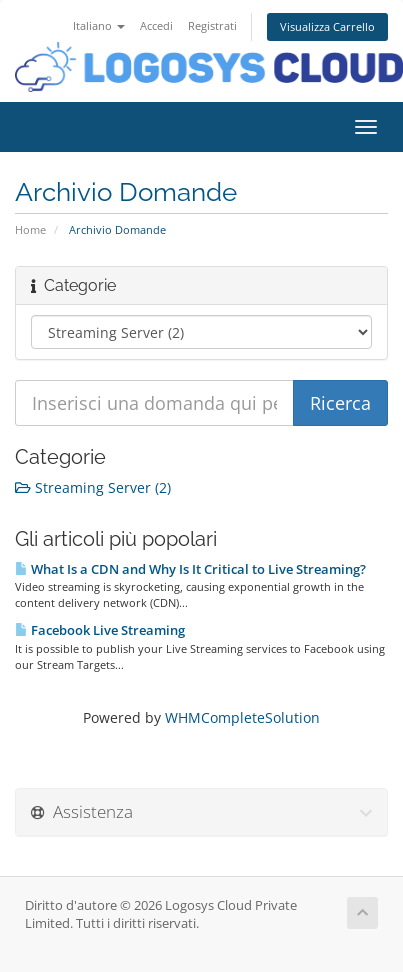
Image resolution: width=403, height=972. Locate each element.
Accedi (156, 25)
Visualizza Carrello (327, 26)
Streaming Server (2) (93, 487)
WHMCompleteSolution (242, 717)
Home (30, 229)
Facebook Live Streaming (100, 630)
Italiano (99, 25)
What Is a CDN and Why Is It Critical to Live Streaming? (190, 569)
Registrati (212, 25)
